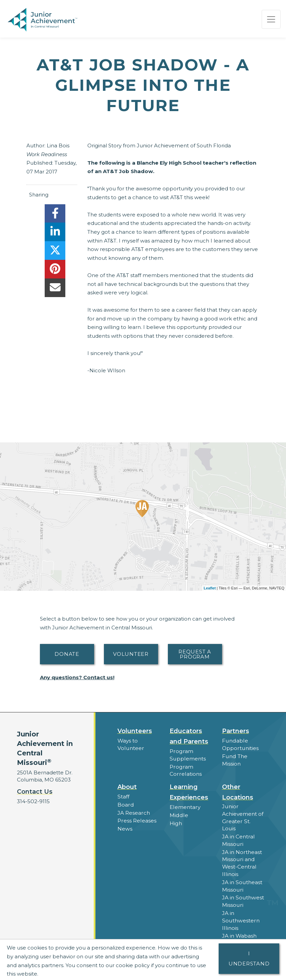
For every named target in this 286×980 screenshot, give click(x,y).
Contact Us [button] (35, 792)
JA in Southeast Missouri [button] (242, 875)
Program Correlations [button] (185, 770)
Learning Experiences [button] (189, 791)
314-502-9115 (33, 801)
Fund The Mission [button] (234, 759)
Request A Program (195, 654)
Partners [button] (236, 731)
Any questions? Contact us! (77, 677)
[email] (55, 289)
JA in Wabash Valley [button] (239, 927)
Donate (67, 654)
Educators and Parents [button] (189, 736)
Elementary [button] (185, 806)
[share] (55, 215)
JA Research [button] (134, 811)
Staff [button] (123, 796)
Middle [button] (178, 814)
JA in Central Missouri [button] (238, 831)
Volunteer (131, 654)
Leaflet (210, 588)
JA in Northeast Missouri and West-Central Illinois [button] (242, 853)
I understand (249, 958)
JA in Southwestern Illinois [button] (240, 908)
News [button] (125, 827)
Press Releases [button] (137, 819)
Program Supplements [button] (187, 755)
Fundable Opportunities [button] (240, 744)
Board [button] (125, 803)
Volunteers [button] (135, 731)
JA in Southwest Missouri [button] (243, 890)
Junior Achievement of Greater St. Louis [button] (243, 812)
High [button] (176, 822)
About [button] (127, 786)
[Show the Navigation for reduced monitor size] (271, 19)
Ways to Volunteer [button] (130, 744)
